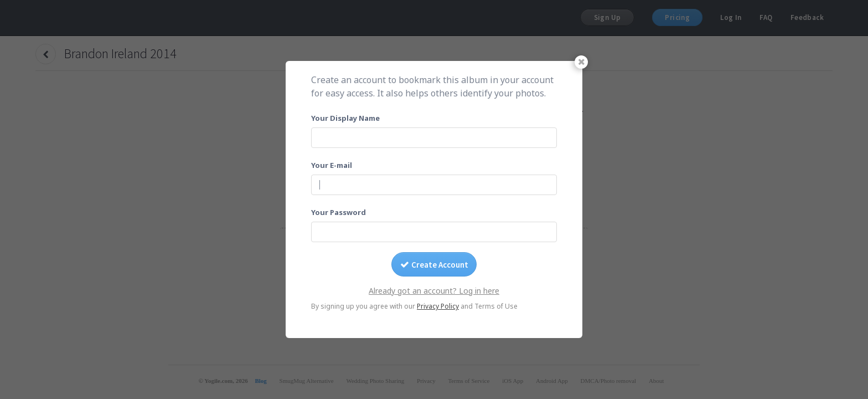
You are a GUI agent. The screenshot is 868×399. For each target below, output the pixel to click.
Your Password (339, 212)
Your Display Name (345, 118)
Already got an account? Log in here (434, 291)
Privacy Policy (438, 306)
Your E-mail (332, 165)
